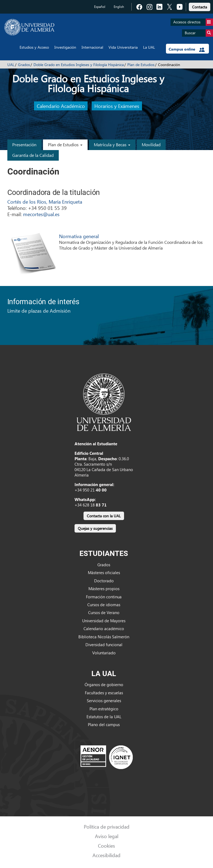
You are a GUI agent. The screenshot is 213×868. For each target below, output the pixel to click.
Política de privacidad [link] (107, 827)
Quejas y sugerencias (95, 528)
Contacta (200, 7)
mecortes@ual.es (41, 214)
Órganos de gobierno (104, 685)
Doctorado (104, 581)
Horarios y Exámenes (117, 106)
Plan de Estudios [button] (65, 144)
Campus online (187, 49)
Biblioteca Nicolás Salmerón (104, 637)
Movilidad (151, 144)
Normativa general (79, 236)
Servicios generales (104, 701)
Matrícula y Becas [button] (112, 144)
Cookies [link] (107, 846)
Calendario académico (104, 629)
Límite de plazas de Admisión (39, 311)
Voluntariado (104, 653)
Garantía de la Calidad (33, 155)
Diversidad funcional (104, 645)
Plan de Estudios (141, 65)
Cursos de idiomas (104, 605)
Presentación (24, 144)
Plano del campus (104, 724)
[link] (200, 6)
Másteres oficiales (104, 573)
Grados (24, 65)
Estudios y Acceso (34, 47)
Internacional (92, 47)
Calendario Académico (61, 106)
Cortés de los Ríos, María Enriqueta (45, 202)
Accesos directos (193, 22)
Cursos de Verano (104, 612)
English (119, 7)
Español (100, 7)
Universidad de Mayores (104, 621)
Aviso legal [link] (107, 836)
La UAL (149, 47)
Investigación (65, 47)
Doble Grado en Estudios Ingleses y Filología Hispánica (79, 65)
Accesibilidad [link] (107, 855)
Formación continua (104, 597)
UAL (11, 65)
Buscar (199, 33)
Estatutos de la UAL (104, 717)
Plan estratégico (104, 709)
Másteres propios (104, 589)
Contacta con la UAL (104, 516)
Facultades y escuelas (104, 693)
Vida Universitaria (123, 47)
